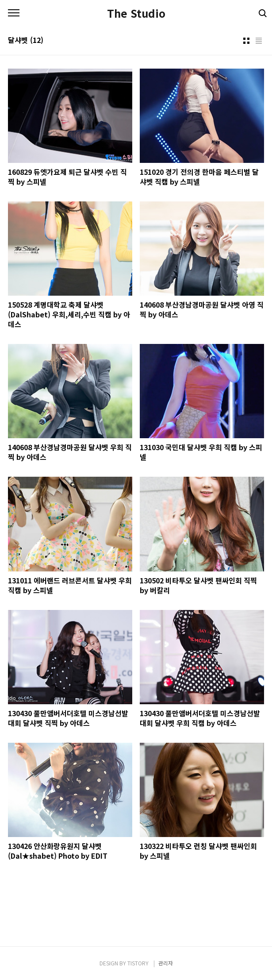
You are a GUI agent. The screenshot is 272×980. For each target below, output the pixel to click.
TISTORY (138, 963)
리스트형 (259, 41)
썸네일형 (246, 41)
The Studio (136, 13)
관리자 (166, 963)
